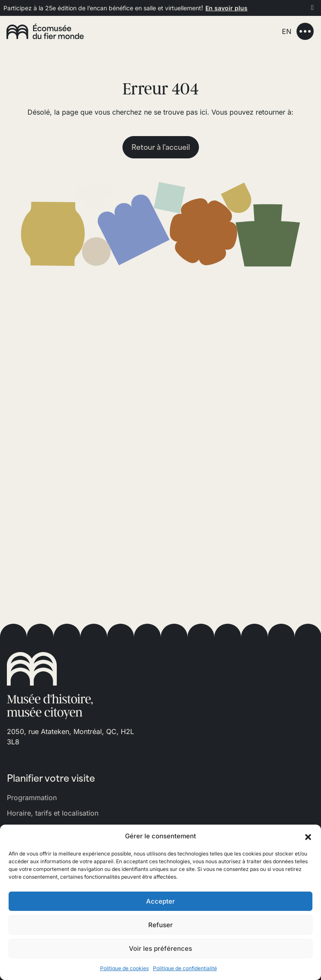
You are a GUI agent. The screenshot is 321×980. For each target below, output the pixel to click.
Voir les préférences (160, 948)
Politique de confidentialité (185, 968)
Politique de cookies (124, 968)
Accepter (160, 901)
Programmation (32, 798)
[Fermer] (312, 7)
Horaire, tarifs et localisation (53, 813)
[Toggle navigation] (305, 31)
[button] (308, 836)
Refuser (160, 925)
